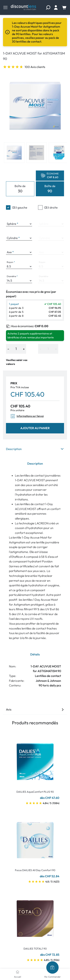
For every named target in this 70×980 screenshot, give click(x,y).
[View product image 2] (37, 153)
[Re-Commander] (52, 967)
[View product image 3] (59, 153)
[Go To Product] (35, 759)
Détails (35, 654)
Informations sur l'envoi (27, 416)
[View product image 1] (14, 153)
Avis (35, 709)
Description (35, 449)
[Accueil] (18, 972)
